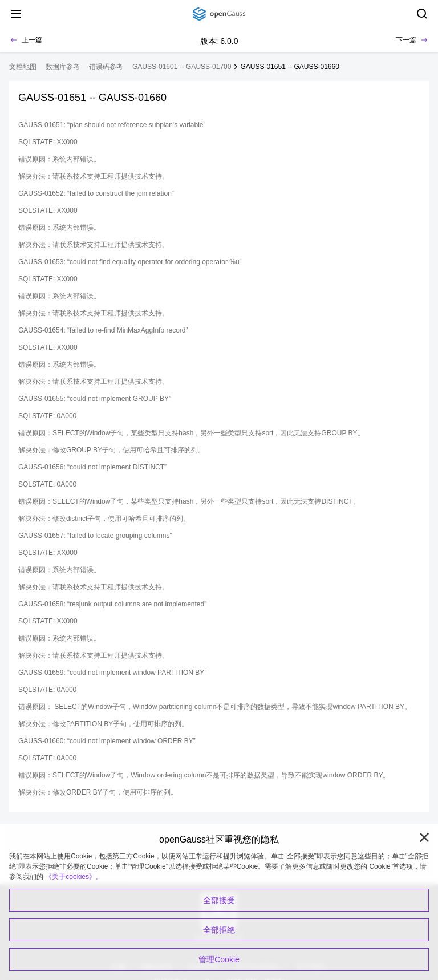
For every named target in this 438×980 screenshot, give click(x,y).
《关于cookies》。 (74, 877)
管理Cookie (219, 959)
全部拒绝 (219, 930)
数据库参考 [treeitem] (63, 67)
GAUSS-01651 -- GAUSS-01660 (289, 67)
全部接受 (219, 900)
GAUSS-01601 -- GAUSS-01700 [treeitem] (182, 67)
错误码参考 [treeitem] (106, 67)
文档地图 (23, 67)
